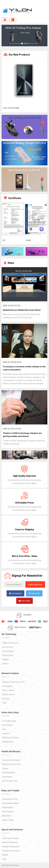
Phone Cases (8, 655)
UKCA (28, 240)
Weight (5, 855)
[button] (22, 43)
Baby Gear (6, 816)
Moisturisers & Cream (11, 764)
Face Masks (7, 777)
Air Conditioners (9, 721)
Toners (5, 768)
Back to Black (8, 690)
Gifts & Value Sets (10, 781)
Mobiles (5, 659)
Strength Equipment (11, 846)
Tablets (5, 663)
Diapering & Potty (10, 799)
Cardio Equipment (10, 842)
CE (4, 240)
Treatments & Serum (11, 760)
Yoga (4, 859)
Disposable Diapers (11, 803)
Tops (4, 703)
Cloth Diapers (8, 811)
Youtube (24, 601)
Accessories (8, 647)
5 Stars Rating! (9, 694)
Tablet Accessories (11, 643)
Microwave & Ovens (11, 737)
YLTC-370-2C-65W (11, 108)
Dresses (6, 698)
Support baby (8, 820)
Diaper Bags (7, 807)
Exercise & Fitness (10, 838)
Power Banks (8, 651)
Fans (4, 729)
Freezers (6, 733)
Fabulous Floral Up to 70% (13, 682)
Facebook (15, 593)
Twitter (34, 593)
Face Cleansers (9, 772)
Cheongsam (7, 686)
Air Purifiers (7, 725)
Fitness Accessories (11, 851)
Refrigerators (8, 742)
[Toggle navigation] (5, 20)
